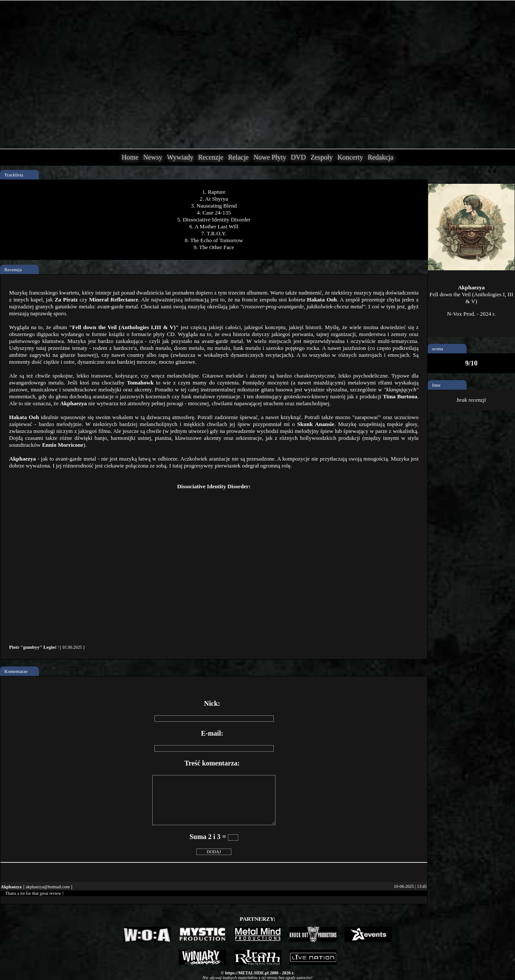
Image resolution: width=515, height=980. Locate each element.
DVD (299, 157)
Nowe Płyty (270, 157)
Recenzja (13, 269)
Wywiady (180, 157)
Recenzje (211, 157)
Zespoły (322, 157)
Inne (436, 385)
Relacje (238, 157)
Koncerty (350, 157)
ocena (438, 349)
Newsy (153, 157)
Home (130, 157)
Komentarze (16, 671)
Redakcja (381, 157)
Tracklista (14, 175)
